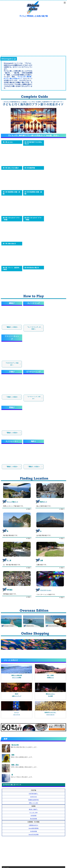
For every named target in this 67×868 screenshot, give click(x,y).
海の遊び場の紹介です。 (11, 535)
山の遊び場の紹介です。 (44, 535)
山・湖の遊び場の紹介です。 (12, 565)
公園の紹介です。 (42, 565)
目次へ (30, 509)
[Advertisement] (33, 850)
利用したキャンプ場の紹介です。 (14, 506)
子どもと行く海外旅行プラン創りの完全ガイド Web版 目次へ (33, 135)
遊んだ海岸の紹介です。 (44, 506)
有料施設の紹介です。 (10, 594)
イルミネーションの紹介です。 (46, 594)
